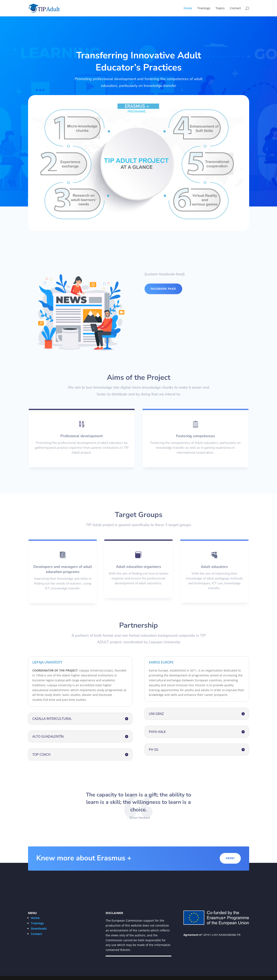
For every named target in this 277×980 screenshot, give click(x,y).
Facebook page (163, 289)
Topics (220, 8)
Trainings (204, 8)
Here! (230, 858)
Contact (235, 8)
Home (188, 8)
